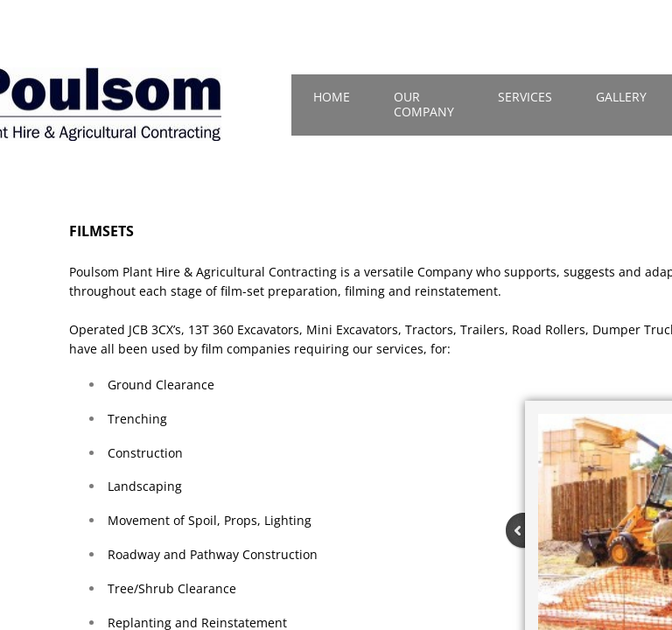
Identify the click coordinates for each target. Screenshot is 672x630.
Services (525, 97)
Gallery (621, 97)
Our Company (424, 104)
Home (332, 97)
